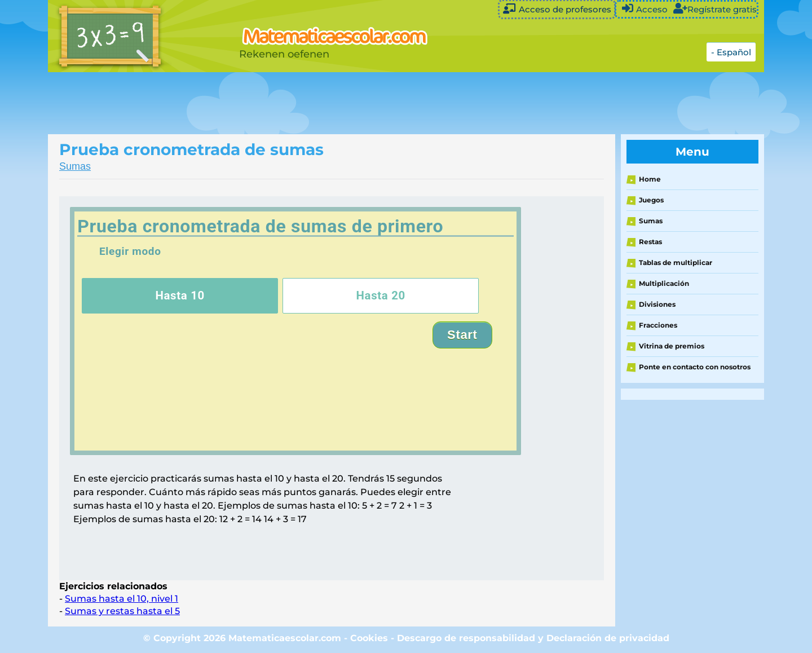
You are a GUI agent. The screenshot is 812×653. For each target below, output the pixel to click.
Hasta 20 (381, 295)
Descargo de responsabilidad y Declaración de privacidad (533, 638)
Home (650, 179)
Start (462, 335)
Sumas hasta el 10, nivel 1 (122, 599)
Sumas (75, 166)
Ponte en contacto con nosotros (695, 367)
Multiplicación (664, 283)
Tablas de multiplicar (676, 262)
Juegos (651, 200)
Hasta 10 (180, 295)
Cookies (369, 638)
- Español (731, 52)
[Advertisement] (330, 103)
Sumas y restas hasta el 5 (122, 611)
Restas (650, 242)
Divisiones (657, 304)
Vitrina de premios (672, 346)
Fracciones (658, 325)
